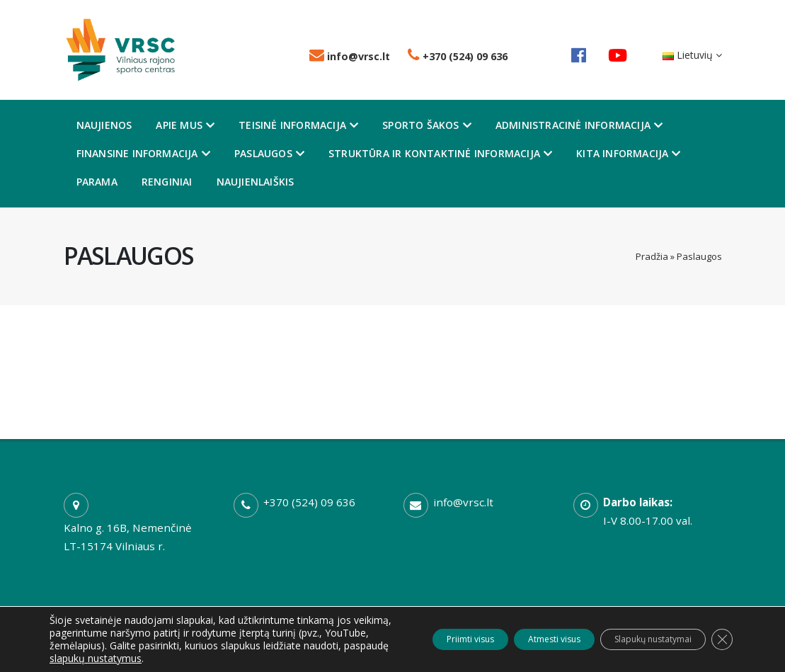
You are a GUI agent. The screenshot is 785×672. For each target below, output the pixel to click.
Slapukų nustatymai (635, 633)
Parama (97, 182)
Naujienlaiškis (256, 182)
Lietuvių (692, 55)
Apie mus (185, 125)
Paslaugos (269, 153)
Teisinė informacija (298, 125)
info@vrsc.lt (350, 56)
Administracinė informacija (579, 125)
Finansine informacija (143, 153)
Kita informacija (628, 153)
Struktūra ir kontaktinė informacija (440, 153)
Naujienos (104, 125)
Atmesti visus (512, 633)
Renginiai (167, 182)
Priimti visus (406, 633)
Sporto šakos (427, 125)
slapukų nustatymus (96, 659)
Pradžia (652, 256)
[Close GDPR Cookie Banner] (720, 633)
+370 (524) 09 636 (458, 56)
